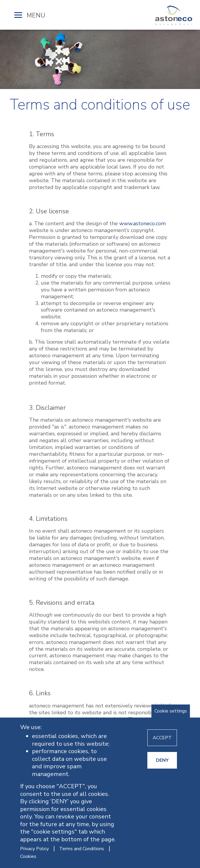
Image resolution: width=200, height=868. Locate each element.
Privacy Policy (34, 849)
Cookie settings (171, 711)
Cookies (28, 856)
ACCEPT (162, 738)
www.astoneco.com (142, 223)
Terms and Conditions (82, 849)
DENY (162, 760)
